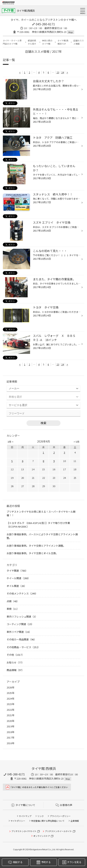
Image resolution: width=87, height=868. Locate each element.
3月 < (10, 442)
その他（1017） (15, 655)
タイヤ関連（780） (17, 571)
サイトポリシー (18, 821)
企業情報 (75, 821)
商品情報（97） (15, 670)
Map (71, 32)
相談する (15, 862)
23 (58, 72)
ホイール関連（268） (18, 578)
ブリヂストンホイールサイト (58, 831)
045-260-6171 (45, 24)
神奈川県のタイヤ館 (47, 42)
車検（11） (13, 609)
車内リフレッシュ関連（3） (22, 617)
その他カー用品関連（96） (21, 639)
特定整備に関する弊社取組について (48, 821)
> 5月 (77, 442)
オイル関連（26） (17, 586)
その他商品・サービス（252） (23, 647)
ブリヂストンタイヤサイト (24, 831)
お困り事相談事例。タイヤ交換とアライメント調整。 (36, 546)
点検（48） (13, 601)
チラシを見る (72, 862)
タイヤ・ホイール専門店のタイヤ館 (12, 42)
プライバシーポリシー (60, 816)
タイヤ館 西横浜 (26, 11)
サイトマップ (25, 816)
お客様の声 (64, 805)
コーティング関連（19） (20, 624)
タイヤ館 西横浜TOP (63, 42)
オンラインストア (42, 836)
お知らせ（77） (15, 662)
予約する (43, 862)
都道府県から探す (32, 42)
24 (63, 72)
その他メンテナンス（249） (22, 593)
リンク (41, 816)
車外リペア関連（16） (19, 632)
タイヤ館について (23, 805)
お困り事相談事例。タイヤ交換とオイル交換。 (32, 553)
